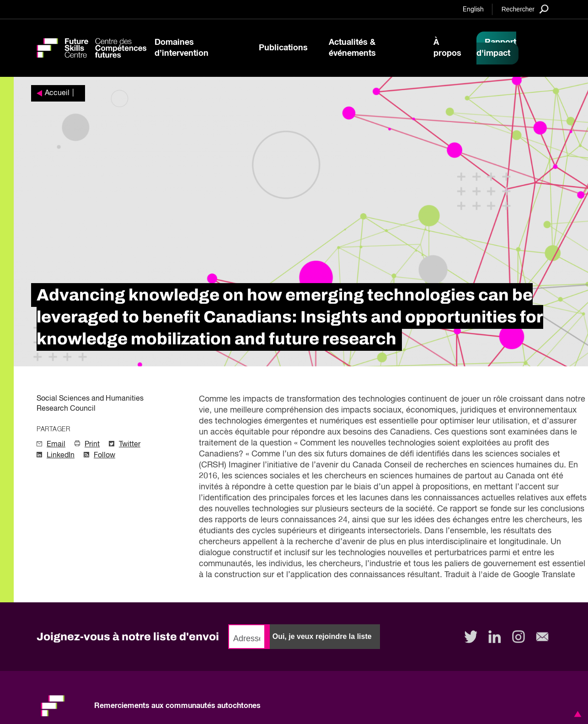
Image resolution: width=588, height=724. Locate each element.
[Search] (525, 9)
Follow (104, 456)
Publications (283, 48)
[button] (576, 714)
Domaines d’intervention (182, 48)
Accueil (57, 93)
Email (56, 445)
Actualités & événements (352, 48)
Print (92, 445)
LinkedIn (61, 456)
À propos (447, 48)
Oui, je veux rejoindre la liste (322, 636)
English (473, 10)
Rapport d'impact (496, 48)
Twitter (130, 445)
